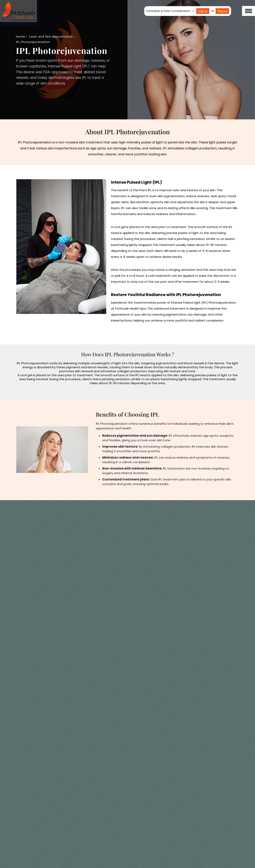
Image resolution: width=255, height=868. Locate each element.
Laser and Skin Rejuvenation (51, 37)
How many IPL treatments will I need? (46, 811)
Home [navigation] (21, 37)
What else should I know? (41, 781)
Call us (203, 11)
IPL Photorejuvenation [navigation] (33, 42)
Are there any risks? (36, 795)
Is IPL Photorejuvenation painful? (47, 827)
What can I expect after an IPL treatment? (46, 844)
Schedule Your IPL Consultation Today (127, 744)
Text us (222, 11)
